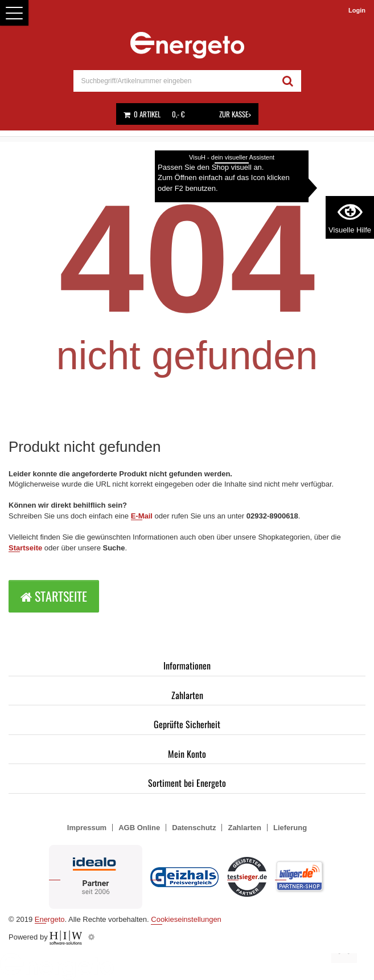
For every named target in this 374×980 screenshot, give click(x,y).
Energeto (50, 919)
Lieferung (290, 828)
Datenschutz (194, 828)
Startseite (25, 548)
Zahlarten (187, 695)
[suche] (174, 81)
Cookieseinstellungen (186, 919)
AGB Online (139, 828)
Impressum (87, 828)
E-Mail (142, 516)
